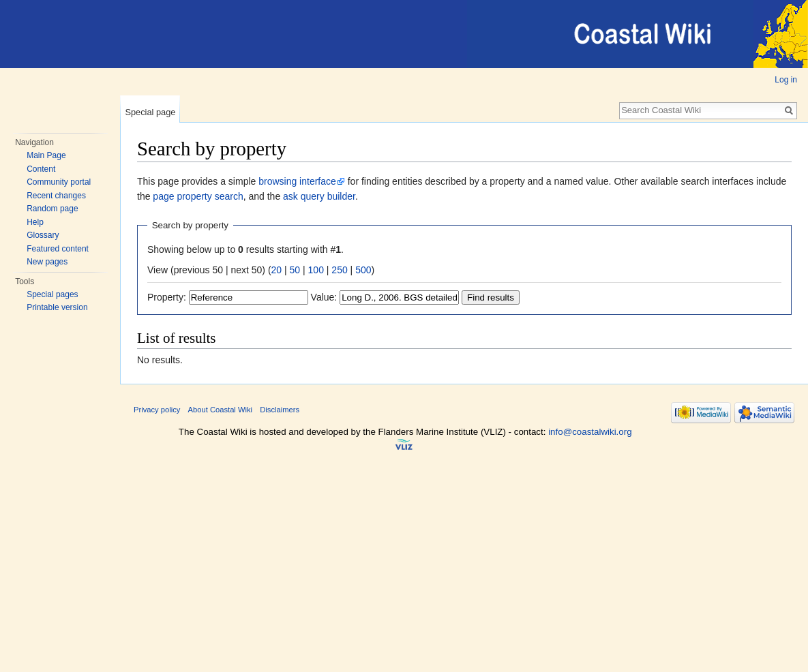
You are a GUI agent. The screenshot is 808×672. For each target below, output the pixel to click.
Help (35, 222)
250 (339, 270)
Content (41, 169)
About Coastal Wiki (221, 410)
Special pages (52, 294)
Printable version (57, 307)
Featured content (58, 249)
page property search (198, 196)
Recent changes (56, 196)
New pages (47, 262)
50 (295, 270)
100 (316, 270)
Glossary (43, 235)
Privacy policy (157, 410)
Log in (786, 80)
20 (277, 270)
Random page (52, 209)
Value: (324, 297)
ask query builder (319, 196)
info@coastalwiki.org (590, 432)
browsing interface (297, 181)
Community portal (59, 182)
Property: (167, 297)
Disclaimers (280, 410)
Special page (150, 112)
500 (363, 270)
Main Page (46, 155)
